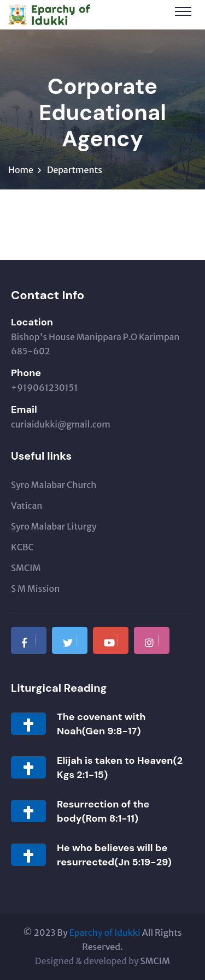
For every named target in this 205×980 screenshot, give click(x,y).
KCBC (22, 547)
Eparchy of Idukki (105, 933)
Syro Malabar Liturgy (54, 526)
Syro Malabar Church (54, 485)
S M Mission (35, 589)
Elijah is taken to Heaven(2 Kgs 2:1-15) (120, 768)
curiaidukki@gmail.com (61, 424)
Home (21, 170)
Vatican (27, 506)
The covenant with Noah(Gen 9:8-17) (101, 724)
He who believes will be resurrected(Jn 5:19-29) (114, 855)
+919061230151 (44, 388)
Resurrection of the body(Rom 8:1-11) (103, 811)
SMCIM (26, 568)
